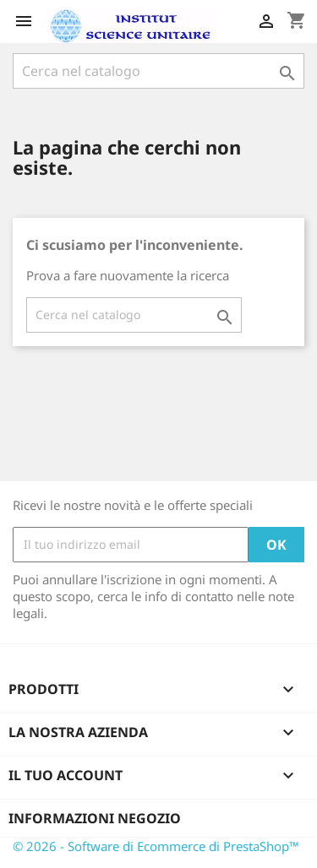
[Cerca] (158, 71)
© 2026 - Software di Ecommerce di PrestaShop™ (156, 846)
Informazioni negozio (95, 818)
